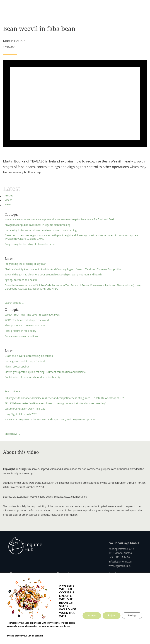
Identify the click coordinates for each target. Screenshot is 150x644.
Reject (112, 615)
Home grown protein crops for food (25, 361)
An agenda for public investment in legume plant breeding (37, 225)
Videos (8, 200)
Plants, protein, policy (17, 367)
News (8, 204)
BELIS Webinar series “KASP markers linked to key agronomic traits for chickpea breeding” (55, 403)
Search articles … (14, 303)
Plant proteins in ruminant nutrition (25, 325)
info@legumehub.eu (120, 562)
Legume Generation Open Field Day (25, 409)
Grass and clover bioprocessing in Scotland (29, 356)
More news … (12, 434)
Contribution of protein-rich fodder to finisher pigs (33, 377)
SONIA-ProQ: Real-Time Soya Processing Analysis (32, 315)
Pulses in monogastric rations (21, 336)
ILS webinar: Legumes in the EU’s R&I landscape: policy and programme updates (50, 419)
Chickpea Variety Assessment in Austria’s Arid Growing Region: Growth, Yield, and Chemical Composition (64, 269)
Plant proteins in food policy (20, 331)
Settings (132, 615)
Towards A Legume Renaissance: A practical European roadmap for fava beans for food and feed (59, 219)
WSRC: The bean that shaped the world (27, 320)
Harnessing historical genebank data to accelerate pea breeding (41, 230)
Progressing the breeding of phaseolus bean (30, 244)
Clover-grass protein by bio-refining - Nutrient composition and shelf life (45, 372)
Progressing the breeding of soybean (25, 264)
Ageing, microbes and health (21, 280)
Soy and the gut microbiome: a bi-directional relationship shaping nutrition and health (53, 274)
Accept (92, 615)
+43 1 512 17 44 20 (119, 557)
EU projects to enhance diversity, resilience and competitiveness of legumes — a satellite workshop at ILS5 (65, 398)
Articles (9, 195)
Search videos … (14, 391)
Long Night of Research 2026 (21, 414)
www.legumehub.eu (120, 566)
